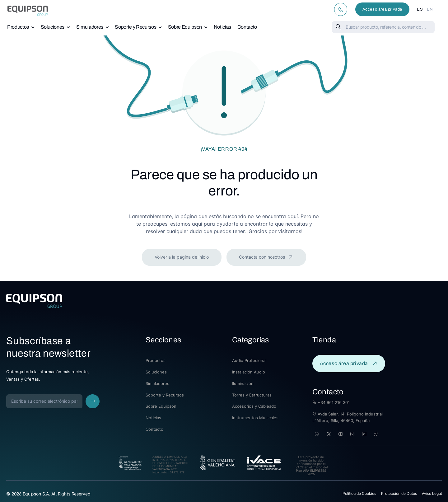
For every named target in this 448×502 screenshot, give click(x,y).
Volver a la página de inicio (182, 257)
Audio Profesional (249, 360)
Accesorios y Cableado (254, 406)
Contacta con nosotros (263, 257)
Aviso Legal (432, 493)
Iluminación (243, 383)
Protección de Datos (399, 493)
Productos (18, 27)
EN (430, 9)
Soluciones (53, 27)
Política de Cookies (359, 493)
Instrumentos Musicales (255, 418)
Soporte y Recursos (135, 27)
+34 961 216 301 (331, 402)
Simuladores (90, 27)
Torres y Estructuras (252, 395)
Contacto (247, 27)
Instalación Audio (249, 372)
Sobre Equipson (185, 27)
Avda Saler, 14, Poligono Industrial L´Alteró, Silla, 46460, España (348, 417)
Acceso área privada (382, 9)
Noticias (222, 27)
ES (420, 9)
